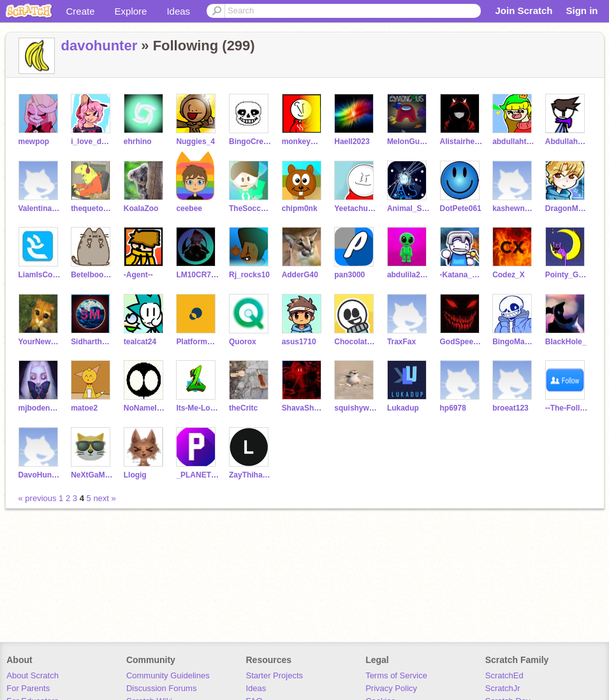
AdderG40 (300, 275)
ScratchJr (503, 688)
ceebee (189, 208)
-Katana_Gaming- (461, 275)
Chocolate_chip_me (356, 342)
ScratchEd (504, 675)
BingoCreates (250, 142)
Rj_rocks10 (249, 275)
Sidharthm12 (92, 342)
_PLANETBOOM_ (197, 475)
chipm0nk (300, 208)
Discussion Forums (162, 688)
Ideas (178, 11)
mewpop (34, 142)
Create (81, 11)
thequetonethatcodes (92, 208)
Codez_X (509, 275)
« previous (39, 498)
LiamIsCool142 (40, 275)
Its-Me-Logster (197, 408)
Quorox (243, 342)
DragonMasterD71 (567, 208)
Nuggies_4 (195, 142)
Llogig (135, 475)
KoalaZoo (141, 208)
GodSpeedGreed (461, 342)
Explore (131, 11)
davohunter (99, 46)
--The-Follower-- (567, 408)
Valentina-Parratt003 (40, 208)
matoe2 (84, 408)
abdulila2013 (408, 275)
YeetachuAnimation (356, 208)
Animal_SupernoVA (408, 208)
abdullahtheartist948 (514, 142)
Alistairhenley (461, 142)
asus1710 (299, 342)
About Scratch (33, 675)
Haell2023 (352, 142)
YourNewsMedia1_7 (40, 342)
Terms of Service (396, 675)
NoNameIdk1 (145, 408)
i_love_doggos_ (92, 142)
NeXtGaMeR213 (92, 475)
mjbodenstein (40, 408)
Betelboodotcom (92, 275)
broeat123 (510, 408)
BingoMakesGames (514, 342)
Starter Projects (275, 675)
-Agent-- (138, 275)
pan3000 (349, 275)
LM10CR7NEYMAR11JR (197, 275)
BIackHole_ (566, 342)
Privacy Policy (391, 688)
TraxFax (401, 342)
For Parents (28, 688)
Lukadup (403, 408)
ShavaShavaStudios (303, 408)
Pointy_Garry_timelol (567, 275)
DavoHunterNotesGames (40, 475)
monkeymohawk (303, 142)
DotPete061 (461, 208)
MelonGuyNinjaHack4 (408, 142)
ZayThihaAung (250, 475)
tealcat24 (140, 342)
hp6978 (453, 408)
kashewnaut (514, 208)
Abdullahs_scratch (567, 142)
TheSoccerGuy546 (250, 208)
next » (104, 498)
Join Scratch (524, 11)
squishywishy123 (356, 408)
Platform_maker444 (197, 342)
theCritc (243, 408)
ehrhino (138, 142)
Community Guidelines (168, 675)
